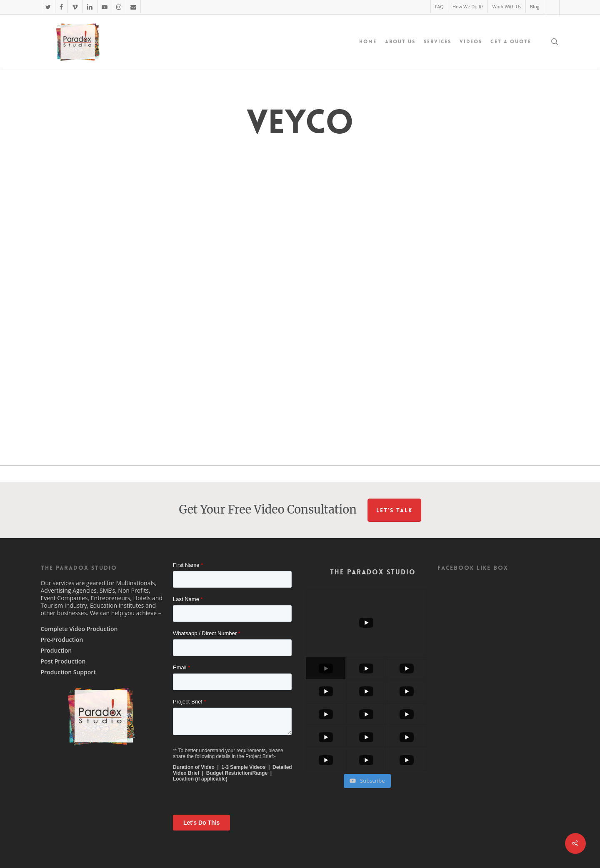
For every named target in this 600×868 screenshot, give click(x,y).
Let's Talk (394, 510)
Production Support (68, 672)
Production (56, 651)
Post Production (63, 661)
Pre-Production (62, 640)
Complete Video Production (79, 629)
